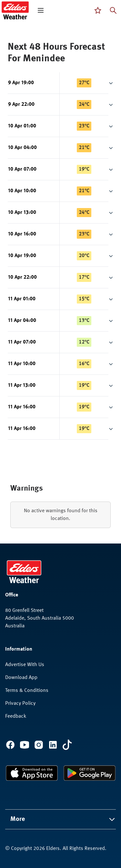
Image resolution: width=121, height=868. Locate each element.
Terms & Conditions (27, 691)
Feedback (16, 716)
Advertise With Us (25, 665)
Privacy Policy (20, 703)
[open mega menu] (41, 10)
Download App (21, 678)
